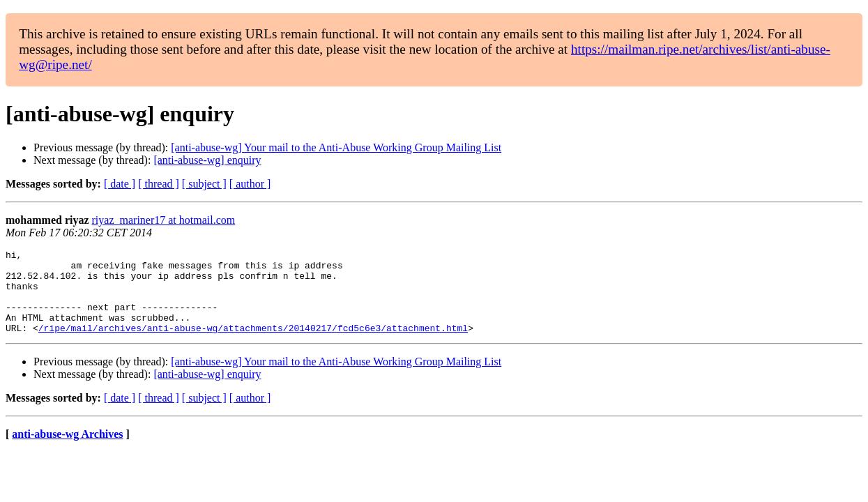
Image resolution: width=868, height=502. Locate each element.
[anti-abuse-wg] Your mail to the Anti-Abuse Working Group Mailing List (336, 147)
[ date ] (120, 184)
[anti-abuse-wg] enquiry (207, 160)
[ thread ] (159, 184)
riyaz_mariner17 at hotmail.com (164, 220)
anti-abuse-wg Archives (67, 451)
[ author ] (250, 184)
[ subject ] (204, 184)
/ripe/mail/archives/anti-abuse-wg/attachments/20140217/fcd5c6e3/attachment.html (253, 344)
